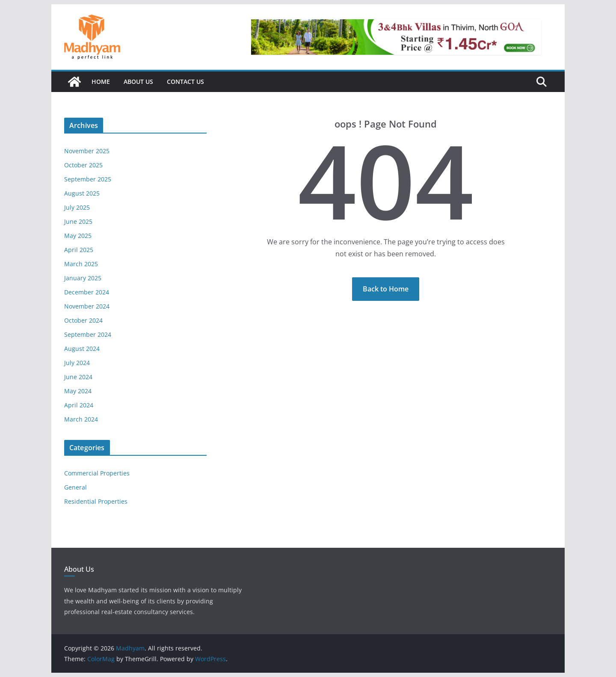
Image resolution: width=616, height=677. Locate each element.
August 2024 (82, 349)
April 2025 (79, 250)
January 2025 (83, 278)
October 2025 (83, 165)
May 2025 (78, 236)
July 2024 (77, 363)
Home (101, 82)
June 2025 (78, 221)
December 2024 (87, 292)
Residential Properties (96, 501)
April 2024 (79, 405)
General (76, 487)
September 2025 (88, 179)
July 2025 (77, 207)
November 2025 (87, 151)
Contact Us (185, 82)
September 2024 (88, 334)
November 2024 (87, 306)
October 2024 (83, 320)
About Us (138, 82)
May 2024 (78, 391)
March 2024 (81, 419)
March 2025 (81, 264)
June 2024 (78, 377)
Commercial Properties (97, 473)
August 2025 (82, 193)
